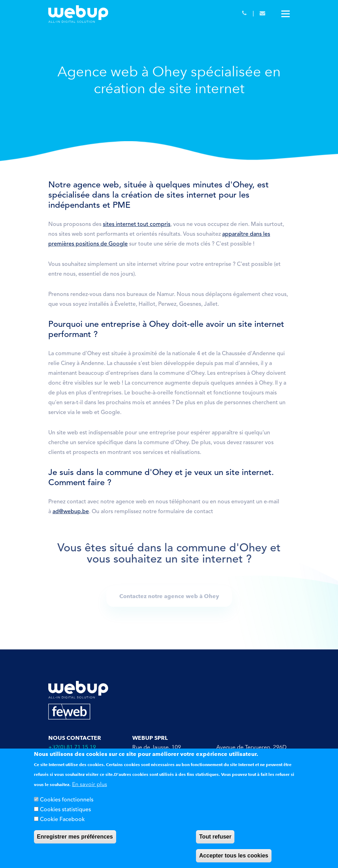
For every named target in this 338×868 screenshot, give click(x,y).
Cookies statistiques (65, 810)
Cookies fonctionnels (67, 800)
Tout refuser (215, 837)
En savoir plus (90, 784)
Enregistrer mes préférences (75, 837)
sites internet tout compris (137, 225)
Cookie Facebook (62, 820)
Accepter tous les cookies (234, 856)
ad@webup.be (71, 512)
